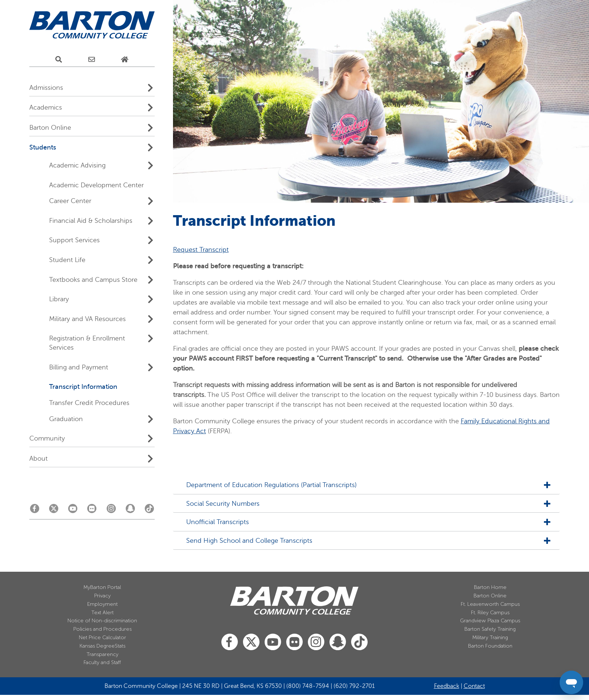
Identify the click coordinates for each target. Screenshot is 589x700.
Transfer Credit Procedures (89, 403)
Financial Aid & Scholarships (91, 221)
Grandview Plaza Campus (490, 621)
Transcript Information (83, 387)
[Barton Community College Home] (92, 25)
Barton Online (50, 128)
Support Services (74, 240)
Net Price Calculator (102, 638)
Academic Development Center (96, 185)
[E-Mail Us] (92, 60)
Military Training (490, 638)
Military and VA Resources (87, 319)
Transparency (102, 654)
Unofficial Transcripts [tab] (215, 522)
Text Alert (102, 613)
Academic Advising (77, 165)
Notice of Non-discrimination (102, 621)
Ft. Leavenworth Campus (490, 604)
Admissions (46, 88)
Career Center (70, 201)
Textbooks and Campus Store (93, 280)
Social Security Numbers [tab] (220, 504)
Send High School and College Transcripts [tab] (246, 541)
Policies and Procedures (102, 629)
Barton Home (490, 587)
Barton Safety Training (490, 629)
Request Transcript (201, 250)
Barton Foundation (490, 646)
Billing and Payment (79, 367)
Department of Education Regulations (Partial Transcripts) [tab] (268, 485)
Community (47, 438)
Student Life (67, 260)
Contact (474, 686)
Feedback (447, 686)
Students (43, 147)
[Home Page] (125, 60)
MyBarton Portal (102, 587)
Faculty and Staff (102, 662)
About (38, 458)
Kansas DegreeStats (102, 646)
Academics (46, 107)
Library (59, 299)
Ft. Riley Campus (490, 613)
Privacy (102, 596)
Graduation (66, 419)
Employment (102, 604)
